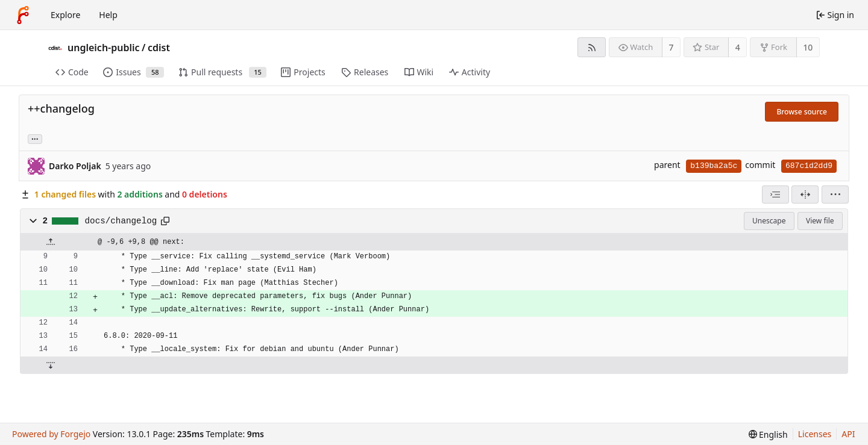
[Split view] (805, 194)
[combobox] (775, 194)
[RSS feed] (592, 47)
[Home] (23, 15)
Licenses (815, 434)
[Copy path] (165, 221)
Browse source (802, 112)
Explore (65, 15)
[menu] (835, 194)
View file (820, 221)
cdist (159, 48)
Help (108, 15)
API (848, 434)
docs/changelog (121, 221)
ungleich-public (104, 48)
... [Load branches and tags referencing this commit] (35, 138)
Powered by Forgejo (51, 434)
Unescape (769, 221)
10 (808, 47)
